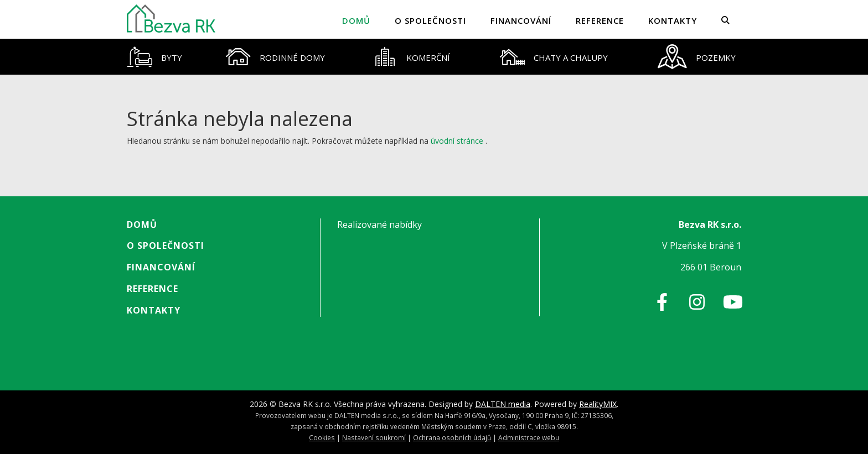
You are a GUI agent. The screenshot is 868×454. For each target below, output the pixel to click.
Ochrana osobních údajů (452, 437)
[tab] (155, 57)
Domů (356, 20)
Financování (521, 20)
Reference (600, 20)
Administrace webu (529, 437)
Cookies (322, 437)
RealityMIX (598, 404)
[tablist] (434, 57)
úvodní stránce (457, 141)
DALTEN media (503, 404)
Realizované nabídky (379, 225)
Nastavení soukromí (374, 437)
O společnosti (430, 20)
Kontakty (673, 20)
